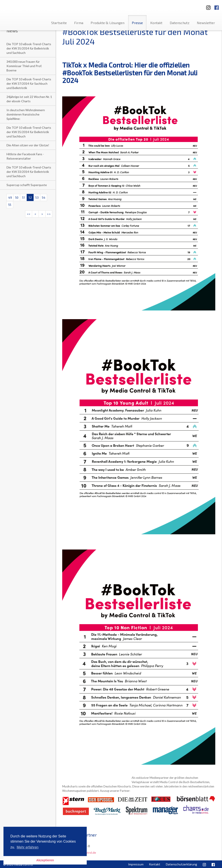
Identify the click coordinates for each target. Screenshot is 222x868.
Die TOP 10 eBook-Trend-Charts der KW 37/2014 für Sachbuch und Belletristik (29, 83)
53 (37, 197)
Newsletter (206, 23)
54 (44, 197)
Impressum (136, 864)
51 (24, 197)
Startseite (59, 23)
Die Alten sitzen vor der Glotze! (28, 145)
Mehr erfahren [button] (28, 847)
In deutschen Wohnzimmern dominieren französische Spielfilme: (26, 114)
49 (10, 197)
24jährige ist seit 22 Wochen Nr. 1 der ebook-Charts (29, 99)
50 (17, 197)
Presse (137, 23)
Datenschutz (180, 23)
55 (10, 205)
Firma (79, 23)
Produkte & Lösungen (108, 23)
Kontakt (156, 23)
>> (49, 214)
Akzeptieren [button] (45, 860)
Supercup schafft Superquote (27, 185)
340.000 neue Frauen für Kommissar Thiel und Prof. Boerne (24, 66)
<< (29, 214)
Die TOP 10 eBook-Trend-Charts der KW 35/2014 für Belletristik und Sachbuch (29, 48)
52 (30, 197)
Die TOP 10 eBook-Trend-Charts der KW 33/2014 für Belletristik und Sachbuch (29, 172)
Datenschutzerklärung (181, 864)
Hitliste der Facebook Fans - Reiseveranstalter (25, 156)
